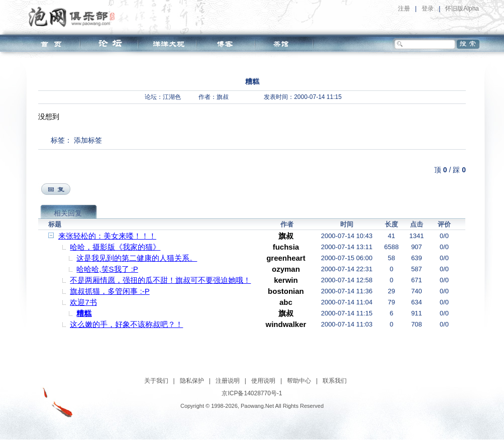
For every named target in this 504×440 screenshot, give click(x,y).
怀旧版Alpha (462, 9)
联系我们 (335, 381)
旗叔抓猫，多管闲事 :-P (110, 291)
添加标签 (88, 140)
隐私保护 (192, 381)
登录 (428, 9)
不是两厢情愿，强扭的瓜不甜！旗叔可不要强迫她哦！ (160, 280)
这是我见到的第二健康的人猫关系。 (137, 258)
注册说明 (228, 381)
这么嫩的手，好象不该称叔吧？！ (126, 324)
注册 (404, 9)
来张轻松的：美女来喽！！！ (107, 236)
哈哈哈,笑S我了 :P (107, 269)
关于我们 (156, 381)
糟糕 (84, 313)
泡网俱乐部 (74, 17)
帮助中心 (299, 381)
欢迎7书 (83, 302)
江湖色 (172, 97)
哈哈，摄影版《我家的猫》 (115, 247)
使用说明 (263, 381)
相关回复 (68, 213)
